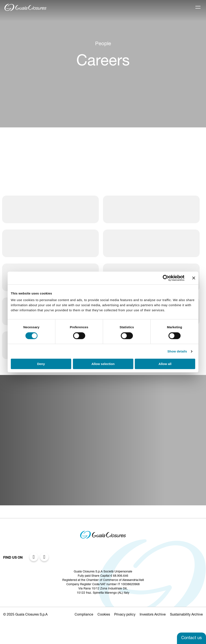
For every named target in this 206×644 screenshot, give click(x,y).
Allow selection (103, 364)
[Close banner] (194, 278)
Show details (177, 351)
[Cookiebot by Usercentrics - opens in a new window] (166, 278)
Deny (41, 364)
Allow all (165, 364)
